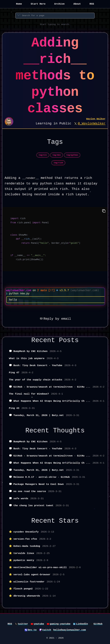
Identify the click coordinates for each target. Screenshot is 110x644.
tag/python (72, 155)
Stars (69, 521)
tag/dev (57, 155)
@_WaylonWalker (92, 124)
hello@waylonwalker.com (70, 630)
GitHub (98, 624)
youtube (39, 624)
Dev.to (32, 630)
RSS (92, 4)
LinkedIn (82, 624)
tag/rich (58, 163)
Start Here (38, 4)
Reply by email (55, 319)
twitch (47, 630)
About (77, 4)
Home (19, 4)
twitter (23, 624)
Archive (59, 4)
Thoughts (69, 431)
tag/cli (43, 155)
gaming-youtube (60, 624)
